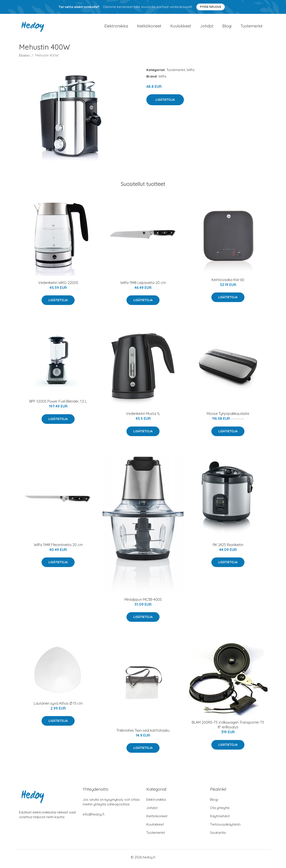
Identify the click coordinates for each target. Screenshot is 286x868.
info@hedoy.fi (94, 817)
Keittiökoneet (149, 28)
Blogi (227, 28)
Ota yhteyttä (220, 811)
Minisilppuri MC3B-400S (143, 603)
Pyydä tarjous (211, 7)
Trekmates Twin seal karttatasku (143, 733)
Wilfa (190, 73)
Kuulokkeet (181, 28)
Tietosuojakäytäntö (225, 827)
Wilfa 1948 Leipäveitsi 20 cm (143, 286)
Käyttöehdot (220, 819)
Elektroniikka (116, 28)
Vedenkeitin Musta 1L (143, 417)
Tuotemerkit (251, 28)
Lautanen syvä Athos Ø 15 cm (58, 706)
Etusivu (24, 58)
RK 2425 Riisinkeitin (228, 548)
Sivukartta (218, 836)
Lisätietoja (165, 103)
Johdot (207, 28)
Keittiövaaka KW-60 (228, 283)
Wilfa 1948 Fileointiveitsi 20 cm (58, 548)
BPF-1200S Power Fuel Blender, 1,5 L (58, 404)
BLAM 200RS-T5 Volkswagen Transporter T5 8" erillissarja (228, 728)
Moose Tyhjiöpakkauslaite (228, 417)
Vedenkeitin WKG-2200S (58, 286)
